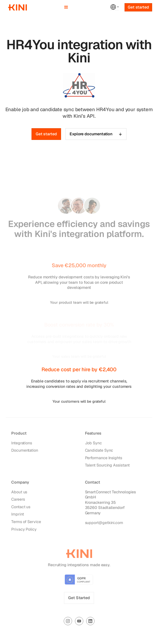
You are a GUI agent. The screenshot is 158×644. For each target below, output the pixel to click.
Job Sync (93, 444)
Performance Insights (104, 459)
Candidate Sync (99, 452)
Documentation (25, 452)
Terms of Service (26, 523)
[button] (66, 7)
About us (19, 493)
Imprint (17, 515)
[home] (16, 7)
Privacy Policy (24, 530)
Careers (18, 501)
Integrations (22, 444)
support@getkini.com (104, 524)
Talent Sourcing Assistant (107, 466)
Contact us (21, 508)
